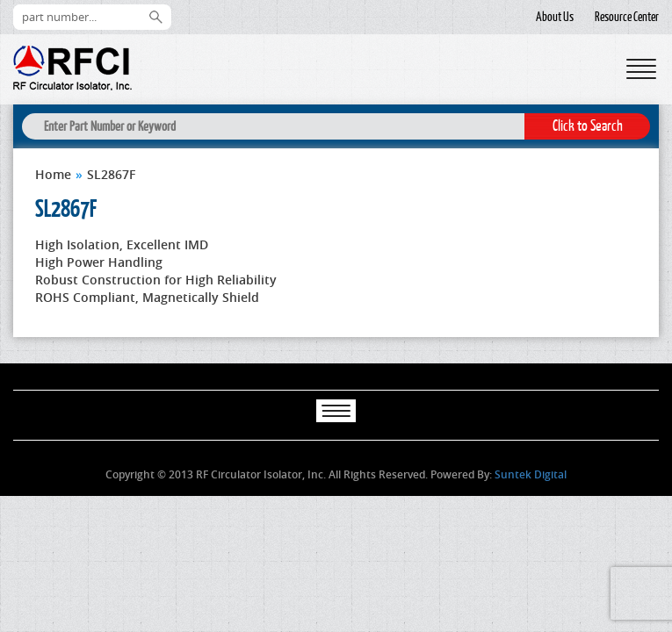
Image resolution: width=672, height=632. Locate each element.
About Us (555, 17)
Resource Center (627, 17)
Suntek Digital (531, 474)
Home (53, 174)
